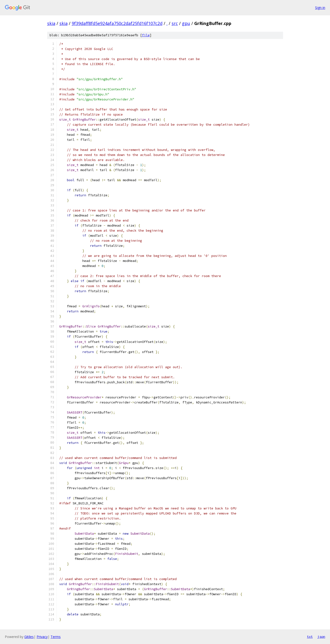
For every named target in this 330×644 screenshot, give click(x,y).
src (175, 23)
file (146, 35)
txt (310, 637)
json (321, 637)
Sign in (320, 8)
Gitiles (29, 637)
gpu (186, 23)
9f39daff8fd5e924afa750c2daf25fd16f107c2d (117, 23)
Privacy (42, 637)
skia (51, 23)
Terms (56, 637)
